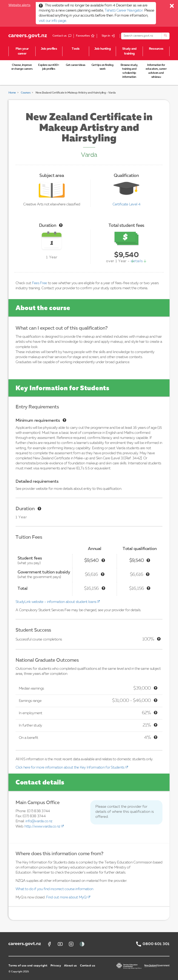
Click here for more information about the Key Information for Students (70, 768)
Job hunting (103, 49)
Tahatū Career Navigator (124, 11)
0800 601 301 (156, 944)
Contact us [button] (63, 36)
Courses (26, 93)
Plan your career (22, 51)
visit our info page (52, 21)
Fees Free (39, 283)
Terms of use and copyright (28, 966)
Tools (76, 49)
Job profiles (49, 49)
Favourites (83, 36)
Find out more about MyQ (66, 897)
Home (12, 93)
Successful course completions (39, 639)
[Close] (172, 7)
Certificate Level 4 (126, 204)
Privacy (56, 966)
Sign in (106, 36)
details (137, 261)
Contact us (88, 966)
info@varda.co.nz (39, 821)
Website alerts (19, 5)
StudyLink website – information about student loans (56, 602)
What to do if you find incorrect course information (54, 889)
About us (70, 966)
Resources (156, 49)
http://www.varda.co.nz (42, 826)
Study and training (129, 51)
